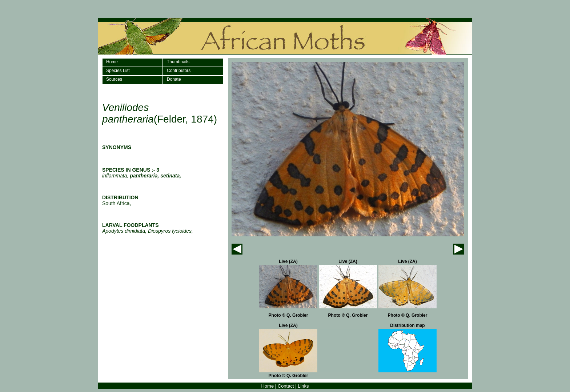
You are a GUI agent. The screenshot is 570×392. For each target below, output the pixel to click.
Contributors (179, 71)
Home (112, 62)
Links (303, 386)
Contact (286, 386)
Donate (174, 79)
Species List (118, 71)
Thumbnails (178, 62)
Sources (114, 79)
